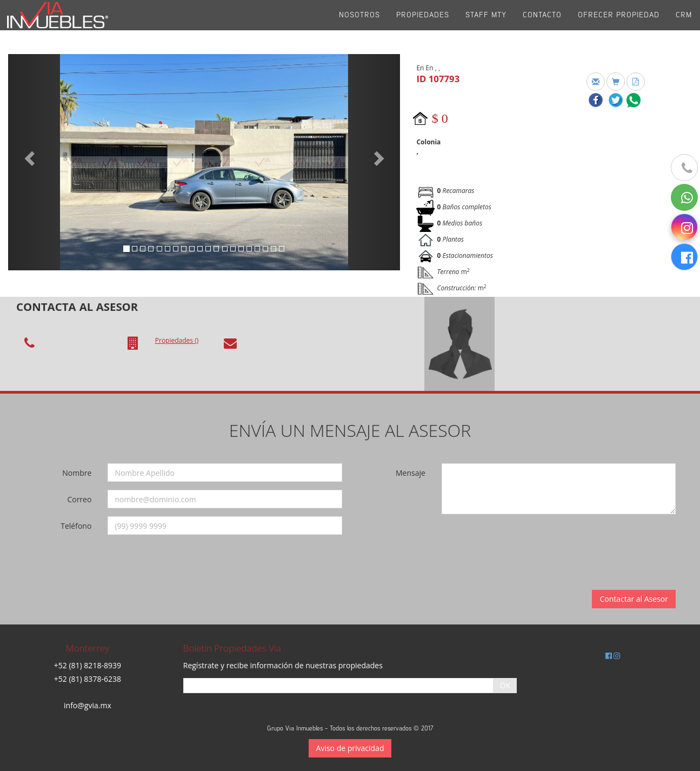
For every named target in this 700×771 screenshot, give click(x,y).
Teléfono (76, 526)
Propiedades (423, 27)
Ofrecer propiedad (619, 27)
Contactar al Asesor (634, 599)
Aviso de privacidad (350, 748)
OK (505, 685)
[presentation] (519, 543)
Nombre (77, 473)
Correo (79, 499)
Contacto (542, 27)
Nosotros (359, 27)
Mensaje (411, 473)
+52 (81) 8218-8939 (88, 665)
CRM (684, 27)
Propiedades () (177, 340)
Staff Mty (486, 27)
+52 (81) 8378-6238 (88, 679)
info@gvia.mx (88, 705)
